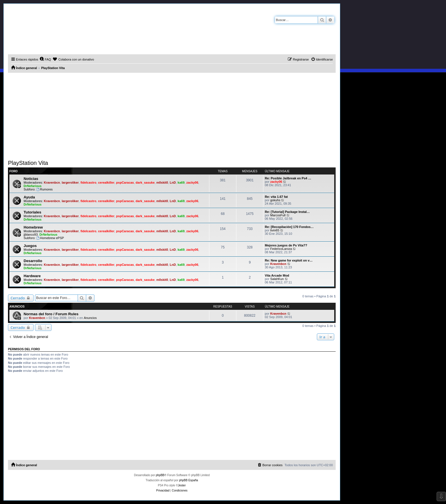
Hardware (32, 276)
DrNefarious (33, 186)
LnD (173, 182)
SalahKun (277, 279)
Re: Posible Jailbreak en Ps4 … (288, 178)
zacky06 (192, 182)
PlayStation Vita (28, 163)
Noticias (31, 179)
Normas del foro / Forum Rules (51, 314)
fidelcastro (88, 182)
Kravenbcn (52, 182)
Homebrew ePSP (50, 238)
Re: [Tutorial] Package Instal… (287, 212)
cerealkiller (106, 182)
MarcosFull (278, 215)
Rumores (45, 189)
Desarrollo (33, 261)
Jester (182, 485)
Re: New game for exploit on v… (289, 260)
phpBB (160, 475)
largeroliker (70, 182)
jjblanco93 (31, 235)
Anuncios (90, 318)
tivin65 (275, 230)
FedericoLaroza (281, 249)
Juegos (30, 246)
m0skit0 (162, 182)
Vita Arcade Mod (277, 275)
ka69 (181, 182)
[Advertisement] (172, 115)
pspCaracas (125, 182)
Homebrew (33, 227)
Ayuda (29, 197)
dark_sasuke (145, 182)
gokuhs (275, 200)
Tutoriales (32, 212)
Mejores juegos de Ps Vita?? (286, 245)
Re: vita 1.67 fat (276, 197)
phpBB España (188, 480)
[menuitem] (45, 59)
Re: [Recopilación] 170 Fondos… (289, 227)
